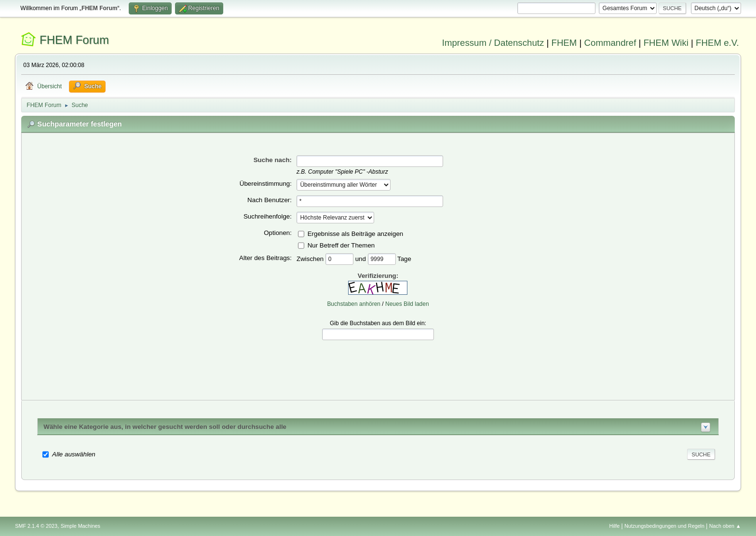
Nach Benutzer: (270, 200)
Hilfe (615, 526)
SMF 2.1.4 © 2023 (36, 526)
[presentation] (378, 363)
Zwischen (311, 258)
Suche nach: (273, 160)
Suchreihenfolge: (268, 216)
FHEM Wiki (666, 43)
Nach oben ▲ (725, 526)
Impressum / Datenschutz (493, 43)
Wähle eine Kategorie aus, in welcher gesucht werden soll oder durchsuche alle (165, 427)
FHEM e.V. (717, 43)
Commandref (610, 43)
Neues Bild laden (407, 304)
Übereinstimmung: (266, 184)
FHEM (564, 43)
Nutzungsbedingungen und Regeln (664, 526)
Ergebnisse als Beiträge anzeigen (356, 233)
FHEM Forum (74, 40)
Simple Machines (81, 526)
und (362, 258)
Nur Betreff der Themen (341, 245)
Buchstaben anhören (354, 304)
